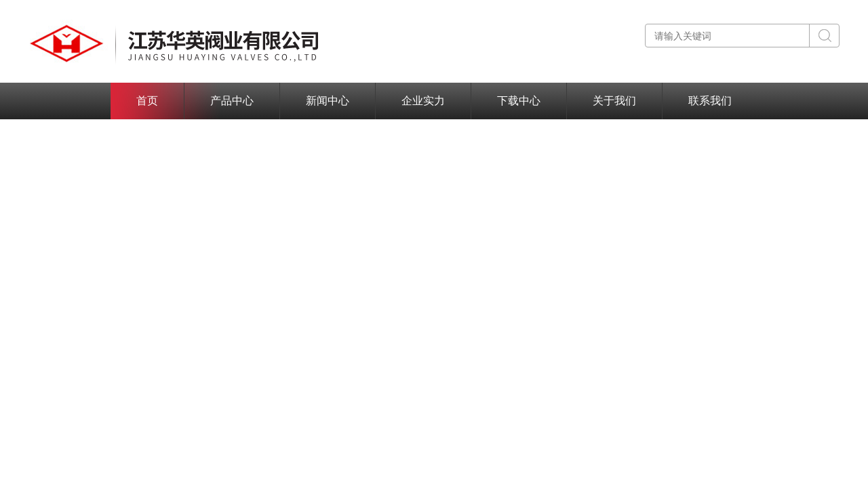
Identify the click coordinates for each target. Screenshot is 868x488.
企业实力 (423, 101)
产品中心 (232, 101)
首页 (147, 101)
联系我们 (710, 101)
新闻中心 (328, 101)
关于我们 (614, 101)
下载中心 (519, 101)
